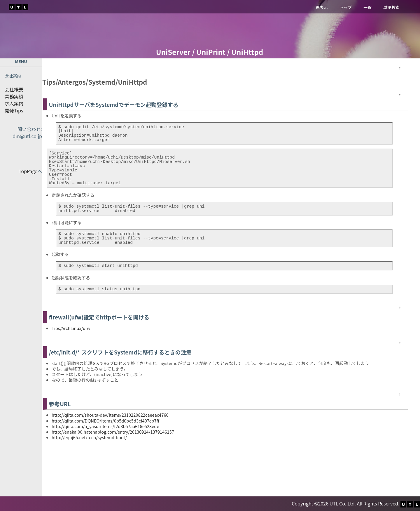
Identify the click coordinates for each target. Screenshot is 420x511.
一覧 (367, 7)
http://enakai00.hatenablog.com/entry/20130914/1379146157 (113, 432)
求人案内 (14, 103)
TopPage (28, 171)
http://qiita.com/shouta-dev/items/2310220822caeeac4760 (110, 415)
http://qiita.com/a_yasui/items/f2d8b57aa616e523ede (105, 426)
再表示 (322, 7)
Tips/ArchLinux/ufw (71, 328)
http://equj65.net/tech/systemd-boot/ (89, 437)
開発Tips (14, 110)
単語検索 (391, 7)
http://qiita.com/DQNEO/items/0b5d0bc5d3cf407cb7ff (105, 421)
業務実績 (14, 96)
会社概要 (14, 89)
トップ (346, 7)
